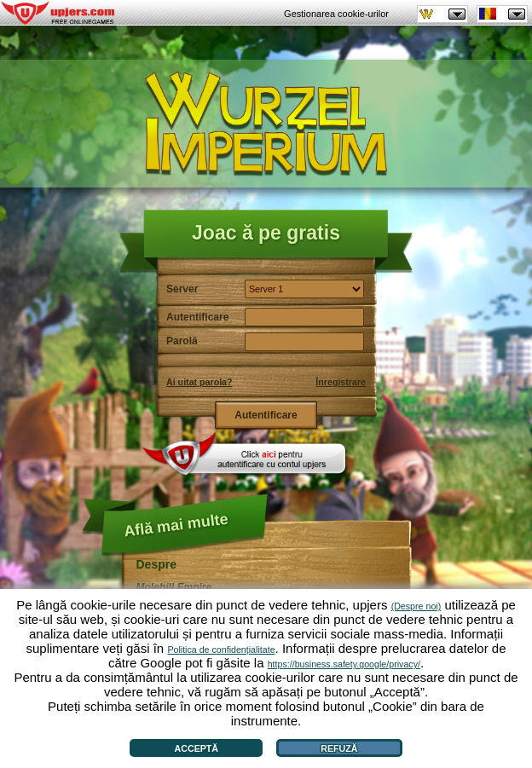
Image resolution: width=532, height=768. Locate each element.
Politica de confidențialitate (221, 650)
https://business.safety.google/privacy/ (344, 664)
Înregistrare (341, 382)
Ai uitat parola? (199, 382)
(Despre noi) (416, 606)
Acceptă (197, 748)
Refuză (339, 748)
